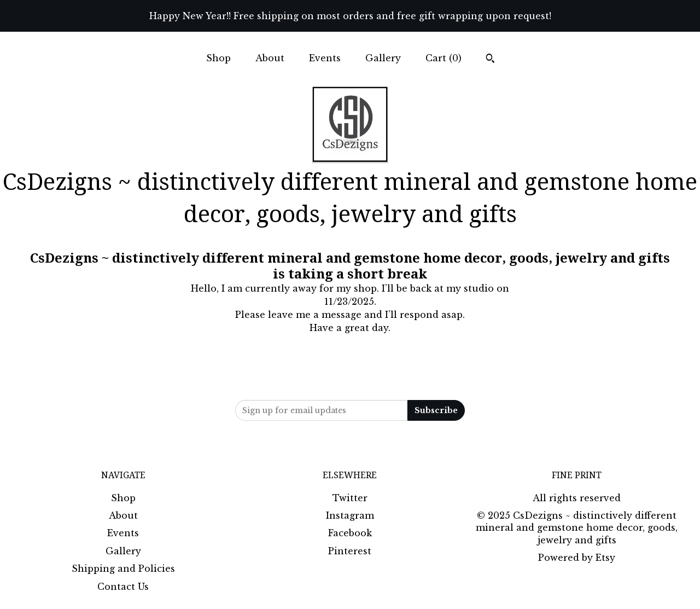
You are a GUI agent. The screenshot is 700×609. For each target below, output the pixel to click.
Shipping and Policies (123, 569)
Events (325, 58)
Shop (218, 58)
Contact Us (123, 587)
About (270, 58)
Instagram (350, 515)
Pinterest (350, 551)
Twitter (350, 498)
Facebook (350, 533)
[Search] (490, 60)
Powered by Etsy (577, 558)
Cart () (444, 58)
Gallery (383, 58)
